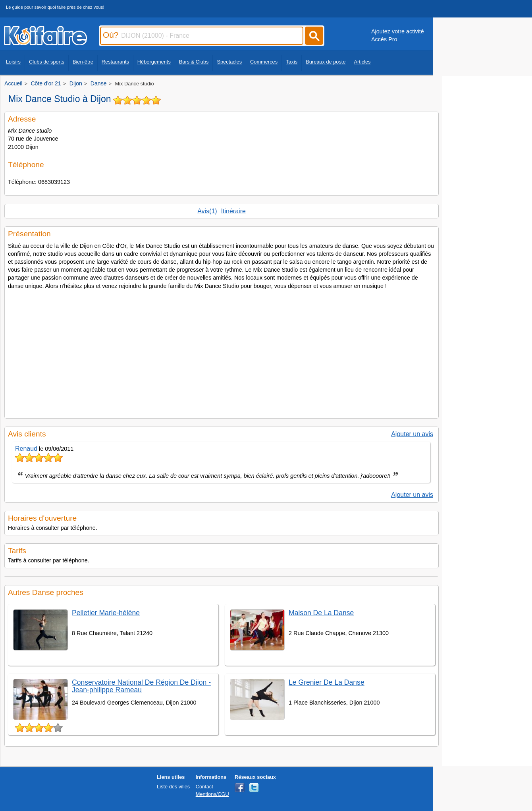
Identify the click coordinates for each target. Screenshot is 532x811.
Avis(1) (207, 211)
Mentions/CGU (212, 794)
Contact (204, 787)
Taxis (292, 62)
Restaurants (115, 62)
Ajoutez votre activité (398, 31)
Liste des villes (173, 787)
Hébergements (154, 62)
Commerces (264, 62)
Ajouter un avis (412, 434)
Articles (362, 62)
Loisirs (13, 62)
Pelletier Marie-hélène (106, 613)
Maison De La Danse (321, 613)
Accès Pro (384, 39)
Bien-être (83, 62)
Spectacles (229, 62)
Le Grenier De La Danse (327, 682)
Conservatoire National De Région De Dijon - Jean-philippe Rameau (141, 686)
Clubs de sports (47, 62)
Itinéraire (233, 211)
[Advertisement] (222, 351)
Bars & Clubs (194, 62)
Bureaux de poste (326, 62)
